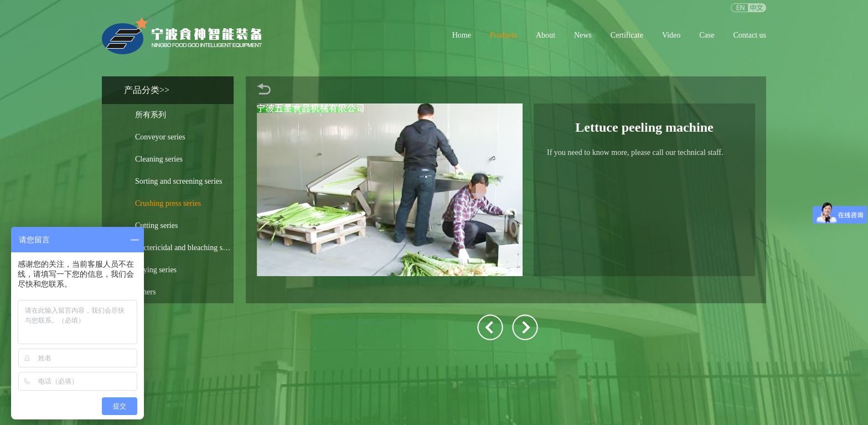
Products (503, 35)
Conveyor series (160, 137)
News (583, 35)
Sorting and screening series (179, 181)
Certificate (627, 35)
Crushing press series (168, 203)
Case (707, 35)
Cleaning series (159, 159)
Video (671, 35)
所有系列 (151, 115)
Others (145, 292)
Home (462, 35)
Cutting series (156, 226)
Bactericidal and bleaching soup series (184, 248)
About (546, 35)
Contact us (750, 35)
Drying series (156, 270)
